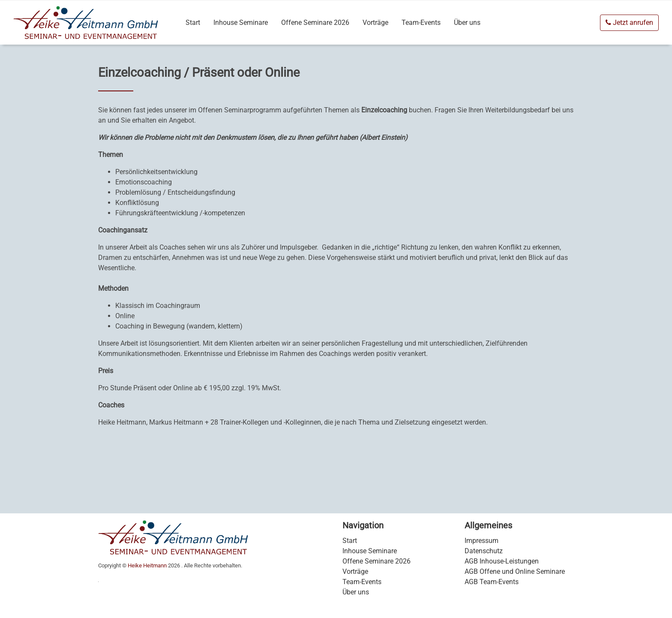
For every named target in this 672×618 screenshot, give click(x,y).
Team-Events (421, 23)
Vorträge (375, 23)
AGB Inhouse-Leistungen (502, 561)
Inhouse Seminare (241, 23)
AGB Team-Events (492, 582)
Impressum (481, 541)
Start (193, 23)
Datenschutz (484, 551)
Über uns (467, 23)
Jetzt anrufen (629, 23)
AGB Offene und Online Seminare (515, 571)
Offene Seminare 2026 (315, 23)
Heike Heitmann (147, 565)
